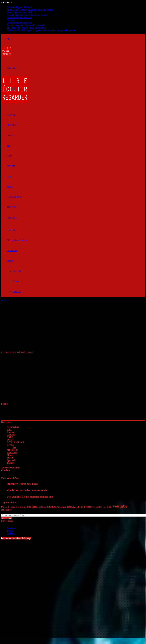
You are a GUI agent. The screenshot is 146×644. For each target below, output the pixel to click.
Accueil (5, 300)
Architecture (13, 427)
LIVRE (10, 135)
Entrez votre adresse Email (13, 512)
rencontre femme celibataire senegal (18, 352)
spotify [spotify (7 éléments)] (99, 507)
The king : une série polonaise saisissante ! (26, 28)
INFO (9, 156)
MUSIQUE (12, 125)
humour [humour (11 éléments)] (53, 507)
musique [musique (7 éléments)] (62, 507)
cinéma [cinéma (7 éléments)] (23, 507)
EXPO (10, 437)
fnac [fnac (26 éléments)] (35, 506)
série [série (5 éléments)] (105, 507)
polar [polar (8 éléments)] (81, 507)
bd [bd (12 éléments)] (3, 507)
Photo (10, 455)
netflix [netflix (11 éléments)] (70, 507)
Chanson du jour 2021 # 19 (19, 23)
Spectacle (11, 460)
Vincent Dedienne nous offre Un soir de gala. (27, 15)
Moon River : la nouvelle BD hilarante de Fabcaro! (30, 10)
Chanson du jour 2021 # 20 (19, 7)
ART (9, 176)
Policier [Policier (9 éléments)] (88, 507)
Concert (11, 435)
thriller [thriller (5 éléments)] (109, 507)
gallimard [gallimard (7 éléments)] (43, 507)
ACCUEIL (11, 115)
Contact (12, 217)
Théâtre (12, 207)
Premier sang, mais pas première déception (26, 25)
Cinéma (11, 166)
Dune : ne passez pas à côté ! (20, 12)
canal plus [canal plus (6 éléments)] (15, 507)
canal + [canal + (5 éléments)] (8, 507)
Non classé (12, 453)
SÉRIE (10, 187)
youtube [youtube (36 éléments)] (120, 506)
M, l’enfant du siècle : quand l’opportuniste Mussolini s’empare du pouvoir (41, 30)
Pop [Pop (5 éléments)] (94, 507)
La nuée (10, 20)
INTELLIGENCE (14, 197)
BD (8, 146)
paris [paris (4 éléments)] (76, 507)
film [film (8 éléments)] (29, 507)
